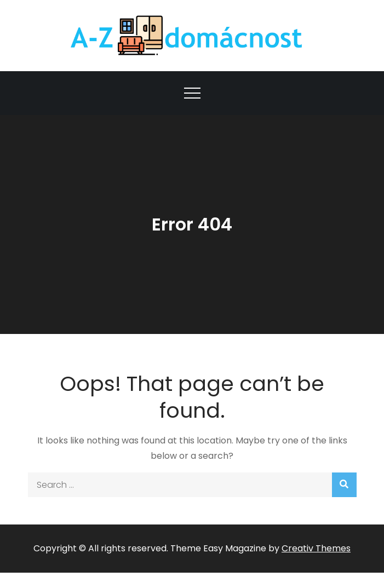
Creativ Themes (316, 548)
